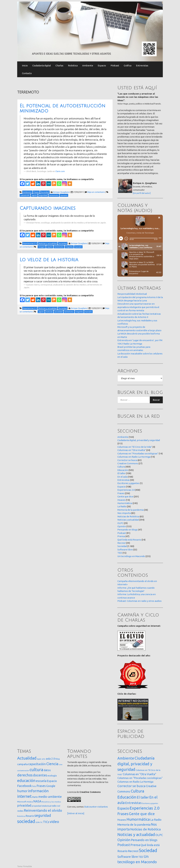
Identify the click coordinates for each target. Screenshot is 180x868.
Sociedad (122, 546)
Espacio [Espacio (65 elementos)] (52, 781)
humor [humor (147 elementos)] (22, 791)
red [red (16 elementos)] (59, 806)
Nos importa (124, 513)
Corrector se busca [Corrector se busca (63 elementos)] (131, 786)
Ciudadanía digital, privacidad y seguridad (139, 440)
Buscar (156, 400)
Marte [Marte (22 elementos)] (35, 797)
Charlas (59, 66)
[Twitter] (28, 184)
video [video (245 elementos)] (54, 822)
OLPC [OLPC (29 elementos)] (159, 835)
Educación (123, 470)
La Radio (122, 506)
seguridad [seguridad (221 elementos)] (43, 815)
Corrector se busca (127, 460)
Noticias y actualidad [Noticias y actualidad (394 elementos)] (136, 835)
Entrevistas (142, 66)
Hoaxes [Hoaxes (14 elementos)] (122, 820)
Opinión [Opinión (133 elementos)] (124, 840)
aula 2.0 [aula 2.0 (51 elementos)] (50, 759)
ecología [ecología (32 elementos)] (52, 776)
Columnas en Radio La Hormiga (134, 457)
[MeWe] (49, 184)
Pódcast (115, 66)
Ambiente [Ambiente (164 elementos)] (126, 758)
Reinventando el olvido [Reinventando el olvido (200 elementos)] (43, 810)
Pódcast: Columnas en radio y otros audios (139, 601)
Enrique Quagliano (61, 192)
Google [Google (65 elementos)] (51, 786)
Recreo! (122, 543)
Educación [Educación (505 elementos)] (127, 797)
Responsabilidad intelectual (132, 294)
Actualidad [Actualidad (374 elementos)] (27, 758)
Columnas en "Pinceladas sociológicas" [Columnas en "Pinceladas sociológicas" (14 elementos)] (140, 778)
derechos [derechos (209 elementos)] (25, 775)
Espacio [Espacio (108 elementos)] (123, 808)
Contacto (27, 73)
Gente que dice (125, 496)
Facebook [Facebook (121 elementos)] (24, 786)
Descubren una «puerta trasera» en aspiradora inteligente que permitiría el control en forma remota (138, 307)
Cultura (121, 467)
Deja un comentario (96, 192)
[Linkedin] (38, 184)
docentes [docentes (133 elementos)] (40, 775)
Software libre (125, 550)
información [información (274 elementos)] (38, 791)
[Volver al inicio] (76, 813)
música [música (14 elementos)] (30, 802)
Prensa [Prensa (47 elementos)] (135, 845)
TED (120, 553)
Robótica (73, 66)
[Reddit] (33, 184)
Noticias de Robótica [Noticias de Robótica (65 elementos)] (146, 829)
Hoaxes (121, 500)
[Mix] (54, 184)
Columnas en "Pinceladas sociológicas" (138, 453)
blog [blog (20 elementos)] (58, 759)
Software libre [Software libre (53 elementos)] (128, 857)
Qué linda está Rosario (129, 540)
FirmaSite (28, 866)
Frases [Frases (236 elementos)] (123, 814)
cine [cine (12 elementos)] (61, 764)
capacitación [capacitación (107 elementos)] (37, 764)
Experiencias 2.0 (126, 490)
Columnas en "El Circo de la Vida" (135, 447)
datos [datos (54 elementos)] (47, 770)
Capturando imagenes (48, 208)
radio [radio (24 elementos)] (54, 806)
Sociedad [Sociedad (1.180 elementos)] (148, 850)
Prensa (121, 536)
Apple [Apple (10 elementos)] (39, 759)
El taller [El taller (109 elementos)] (143, 797)
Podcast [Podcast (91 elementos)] (124, 845)
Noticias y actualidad (128, 520)
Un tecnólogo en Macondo (131, 556)
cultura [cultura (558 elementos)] (36, 770)
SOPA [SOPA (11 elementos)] (38, 822)
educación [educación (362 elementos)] (26, 781)
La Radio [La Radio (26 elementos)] (156, 820)
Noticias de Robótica (128, 516)
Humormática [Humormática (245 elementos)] (138, 819)
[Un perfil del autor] (142, 193)
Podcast (122, 533)
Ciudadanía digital (42, 66)
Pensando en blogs (127, 530)
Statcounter (90, 807)
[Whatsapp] (59, 184)
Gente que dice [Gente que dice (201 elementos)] (142, 814)
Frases (121, 493)
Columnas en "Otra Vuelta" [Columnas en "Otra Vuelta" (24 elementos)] (139, 774)
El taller (122, 473)
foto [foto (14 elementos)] (34, 786)
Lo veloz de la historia (49, 260)
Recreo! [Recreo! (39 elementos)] (133, 851)
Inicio (25, 66)
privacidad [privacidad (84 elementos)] (24, 806)
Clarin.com (60, 171)
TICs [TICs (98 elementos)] (46, 822)
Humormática (125, 503)
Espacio (102, 66)
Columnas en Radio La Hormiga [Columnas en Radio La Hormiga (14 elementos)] (135, 782)
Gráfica (128, 66)
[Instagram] (64, 184)
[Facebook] (22, 184)
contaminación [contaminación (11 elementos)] (23, 771)
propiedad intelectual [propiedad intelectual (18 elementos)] (41, 806)
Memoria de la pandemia (131, 510)
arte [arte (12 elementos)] (44, 759)
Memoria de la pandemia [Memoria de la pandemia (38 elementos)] (134, 825)
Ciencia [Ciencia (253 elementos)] (52, 764)
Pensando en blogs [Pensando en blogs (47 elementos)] (144, 840)
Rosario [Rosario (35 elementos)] (30, 816)
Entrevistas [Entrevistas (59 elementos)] (133, 803)
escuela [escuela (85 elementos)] (41, 781)
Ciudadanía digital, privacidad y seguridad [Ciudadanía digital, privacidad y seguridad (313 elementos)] (136, 764)
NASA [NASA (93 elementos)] (37, 801)
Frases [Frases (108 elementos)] (41, 786)
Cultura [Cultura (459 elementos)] (137, 791)
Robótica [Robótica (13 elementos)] (21, 816)
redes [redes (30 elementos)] (20, 811)
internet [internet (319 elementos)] (24, 796)
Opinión (122, 526)
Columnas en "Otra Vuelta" (132, 450)
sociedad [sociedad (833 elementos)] (26, 821)
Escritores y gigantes (128, 483)
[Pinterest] (43, 184)
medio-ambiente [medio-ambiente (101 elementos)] (50, 797)
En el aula (122, 477)
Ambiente (88, 66)
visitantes (103, 807)
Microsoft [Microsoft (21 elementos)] (22, 802)
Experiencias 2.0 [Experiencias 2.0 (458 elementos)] (145, 808)
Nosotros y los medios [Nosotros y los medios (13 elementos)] (51, 802)
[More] (70, 184)
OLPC (120, 523)
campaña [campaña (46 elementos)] (22, 764)
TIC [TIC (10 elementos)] (41, 822)
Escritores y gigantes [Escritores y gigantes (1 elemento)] (150, 803)
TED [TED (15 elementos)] (141, 857)
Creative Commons (128, 463)
